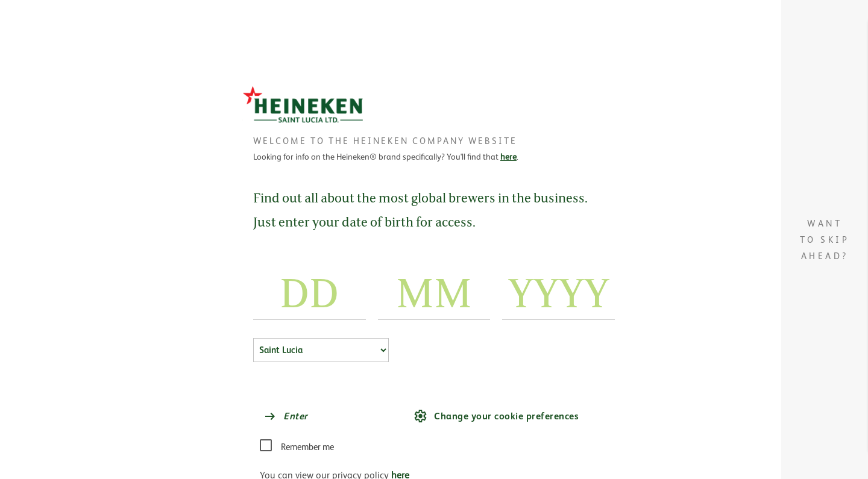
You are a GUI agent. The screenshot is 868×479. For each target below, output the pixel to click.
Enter (285, 416)
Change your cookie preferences (496, 416)
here (508, 157)
